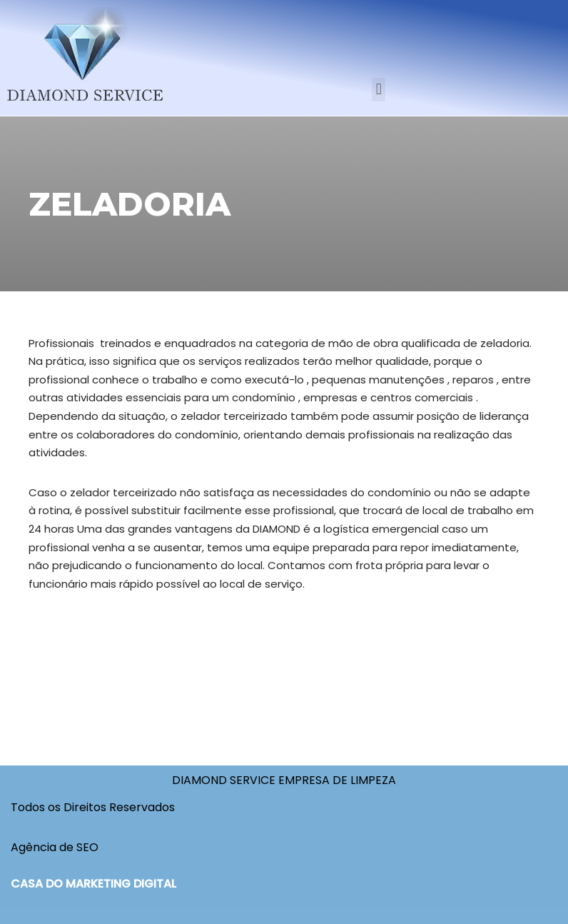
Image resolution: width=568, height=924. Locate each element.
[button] (379, 90)
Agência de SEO (55, 847)
